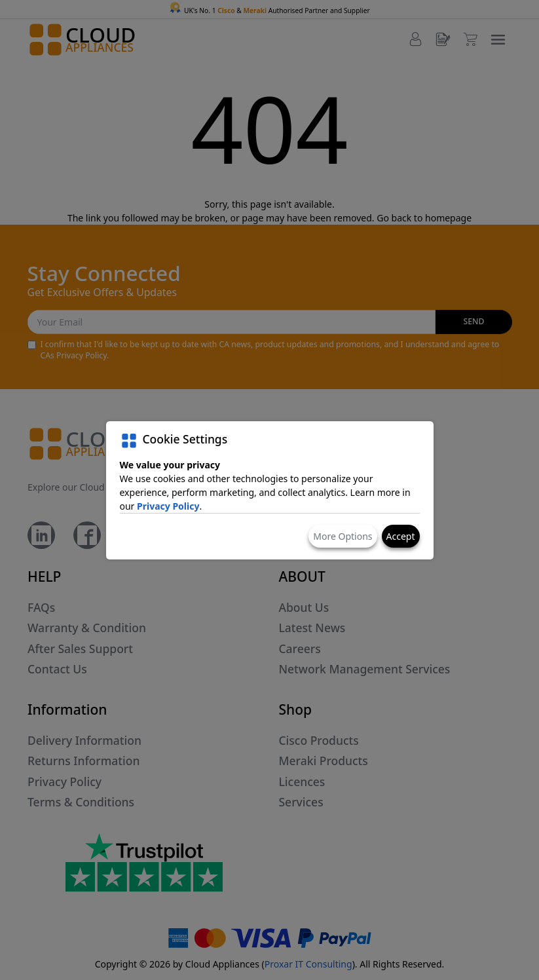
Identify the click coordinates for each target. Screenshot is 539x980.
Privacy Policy (168, 506)
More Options (343, 536)
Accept (401, 536)
